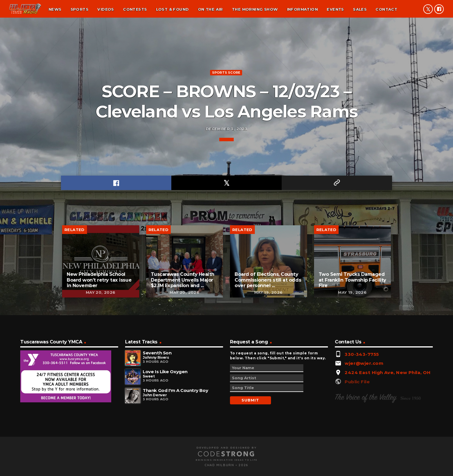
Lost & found (172, 9)
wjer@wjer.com (364, 441)
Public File (357, 459)
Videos (106, 9)
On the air (210, 9)
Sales (360, 9)
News (55, 9)
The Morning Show (255, 9)
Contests (135, 9)
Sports (79, 9)
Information (302, 9)
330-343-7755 (362, 431)
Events (335, 9)
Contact (386, 9)
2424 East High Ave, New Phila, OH (388, 450)
